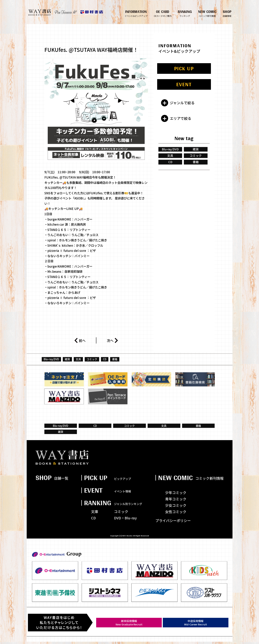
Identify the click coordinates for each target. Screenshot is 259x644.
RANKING (185, 13)
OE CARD (163, 13)
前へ (80, 340)
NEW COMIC (207, 13)
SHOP (227, 13)
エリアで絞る (181, 118)
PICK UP (184, 69)
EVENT (184, 85)
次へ (112, 340)
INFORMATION (136, 13)
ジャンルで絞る (182, 103)
